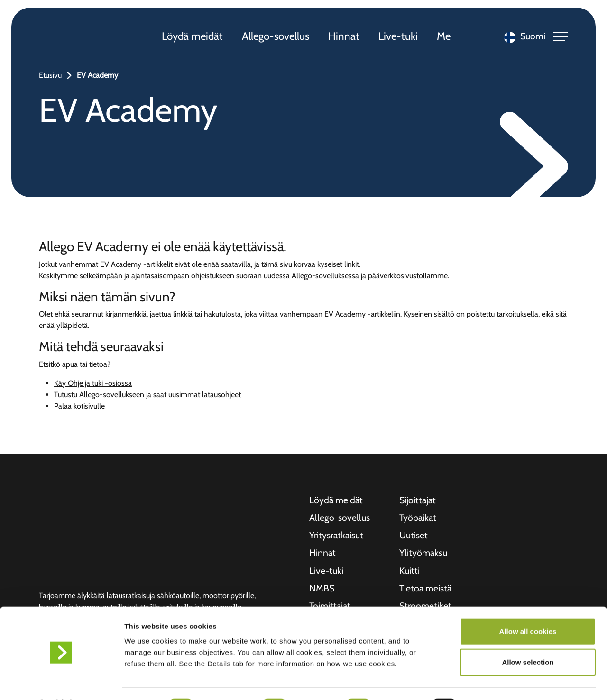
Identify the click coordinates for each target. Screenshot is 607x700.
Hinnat (345, 37)
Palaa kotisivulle (79, 406)
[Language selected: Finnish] (522, 38)
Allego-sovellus (276, 37)
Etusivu (50, 75)
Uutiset (414, 536)
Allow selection (528, 638)
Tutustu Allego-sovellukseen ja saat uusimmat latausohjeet (147, 395)
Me (445, 37)
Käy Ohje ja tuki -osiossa (93, 383)
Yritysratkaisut (337, 536)
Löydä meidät (193, 37)
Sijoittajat (418, 500)
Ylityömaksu (424, 555)
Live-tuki (399, 37)
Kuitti (409, 573)
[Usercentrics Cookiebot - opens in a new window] (61, 682)
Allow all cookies (528, 606)
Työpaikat (418, 518)
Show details (498, 681)
